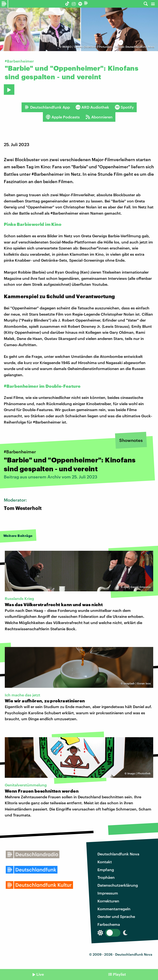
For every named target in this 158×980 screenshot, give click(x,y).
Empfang (106, 870)
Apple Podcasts (63, 117)
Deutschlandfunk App (47, 107)
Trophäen (106, 877)
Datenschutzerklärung (118, 885)
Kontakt (105, 862)
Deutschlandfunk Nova (118, 854)
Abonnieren (99, 117)
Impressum (108, 893)
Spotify (124, 107)
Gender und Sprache (116, 916)
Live (40, 974)
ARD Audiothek (92, 107)
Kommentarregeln (114, 909)
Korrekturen (108, 901)
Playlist (119, 974)
